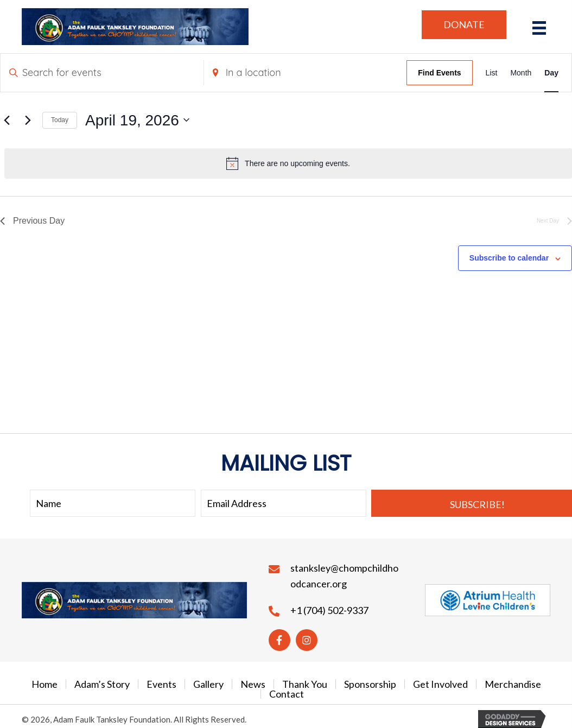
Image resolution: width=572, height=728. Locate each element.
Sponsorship (370, 684)
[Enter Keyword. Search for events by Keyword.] (102, 72)
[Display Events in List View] (492, 72)
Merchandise (513, 684)
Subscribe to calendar (509, 258)
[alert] (288, 163)
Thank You (305, 684)
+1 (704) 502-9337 (329, 610)
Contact (287, 694)
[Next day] (28, 120)
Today (60, 120)
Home (45, 684)
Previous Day (32, 221)
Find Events (439, 73)
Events (161, 684)
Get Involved (440, 684)
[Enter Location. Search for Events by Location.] (306, 72)
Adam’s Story (102, 684)
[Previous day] (7, 120)
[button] (464, 25)
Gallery (208, 684)
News (253, 684)
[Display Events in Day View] (551, 72)
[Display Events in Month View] (521, 72)
